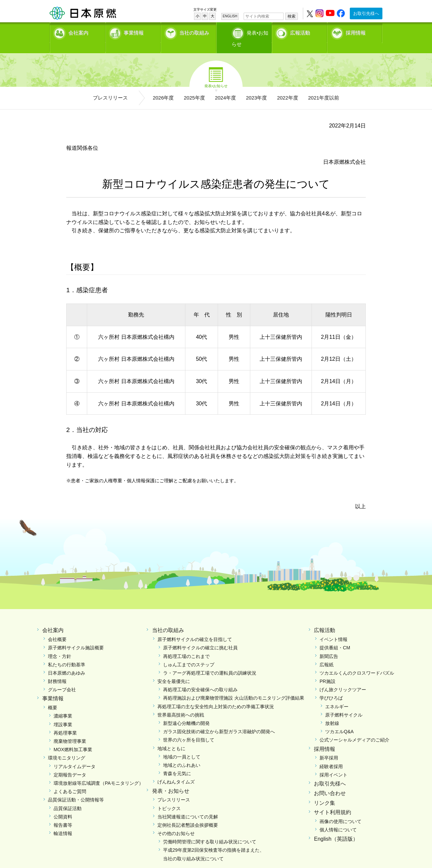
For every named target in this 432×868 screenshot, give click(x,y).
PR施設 (327, 670)
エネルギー (337, 696)
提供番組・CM (335, 637)
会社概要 (57, 628)
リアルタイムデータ (75, 756)
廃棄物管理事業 (70, 730)
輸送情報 (63, 822)
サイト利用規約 (332, 801)
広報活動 (300, 32)
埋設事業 (63, 714)
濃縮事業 (63, 705)
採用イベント (333, 764)
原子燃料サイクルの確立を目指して (195, 628)
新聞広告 (329, 645)
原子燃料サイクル (344, 704)
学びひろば (331, 687)
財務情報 (57, 670)
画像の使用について (340, 810)
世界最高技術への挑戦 (181, 704)
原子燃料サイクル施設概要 (76, 637)
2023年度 (256, 87)
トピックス (169, 797)
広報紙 (326, 654)
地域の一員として (182, 746)
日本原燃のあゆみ (67, 662)
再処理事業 (65, 722)
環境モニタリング (67, 747)
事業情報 (134, 32)
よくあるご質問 (70, 780)
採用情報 (356, 32)
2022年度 (287, 87)
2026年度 (163, 87)
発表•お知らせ (251, 32)
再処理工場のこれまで (186, 645)
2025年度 (194, 87)
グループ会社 (62, 679)
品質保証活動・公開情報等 (76, 789)
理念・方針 (60, 645)
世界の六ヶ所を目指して (189, 729)
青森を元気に (177, 762)
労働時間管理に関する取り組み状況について (210, 831)
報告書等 (63, 814)
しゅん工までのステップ (189, 654)
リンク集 (324, 792)
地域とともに (171, 738)
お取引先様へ (366, 13)
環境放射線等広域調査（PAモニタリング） (99, 772)
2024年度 (225, 87)
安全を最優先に (174, 670)
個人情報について (338, 819)
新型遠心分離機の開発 (186, 712)
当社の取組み (194, 32)
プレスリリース (110, 87)
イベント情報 (333, 628)
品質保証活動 (68, 797)
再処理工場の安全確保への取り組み (200, 679)
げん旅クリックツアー (343, 679)
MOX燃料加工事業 (73, 739)
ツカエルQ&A (339, 721)
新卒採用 (329, 747)
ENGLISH (230, 16)
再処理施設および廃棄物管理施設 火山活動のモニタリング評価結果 (234, 687)
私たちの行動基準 (67, 654)
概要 (53, 697)
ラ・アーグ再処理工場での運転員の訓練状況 (210, 662)
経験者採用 (331, 756)
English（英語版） (336, 828)
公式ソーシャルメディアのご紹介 (354, 729)
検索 (292, 16)
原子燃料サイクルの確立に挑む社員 (200, 637)
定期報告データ (70, 764)
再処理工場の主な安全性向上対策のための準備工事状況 (216, 696)
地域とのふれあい (182, 754)
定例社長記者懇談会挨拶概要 (188, 814)
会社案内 (79, 32)
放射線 (332, 712)
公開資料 (63, 806)
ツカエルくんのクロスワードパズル (357, 662)
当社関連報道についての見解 (188, 806)
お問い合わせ (330, 782)
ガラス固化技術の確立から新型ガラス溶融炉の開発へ (219, 721)
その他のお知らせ (176, 822)
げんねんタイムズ (176, 771)
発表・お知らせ (171, 780)
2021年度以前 (324, 87)
